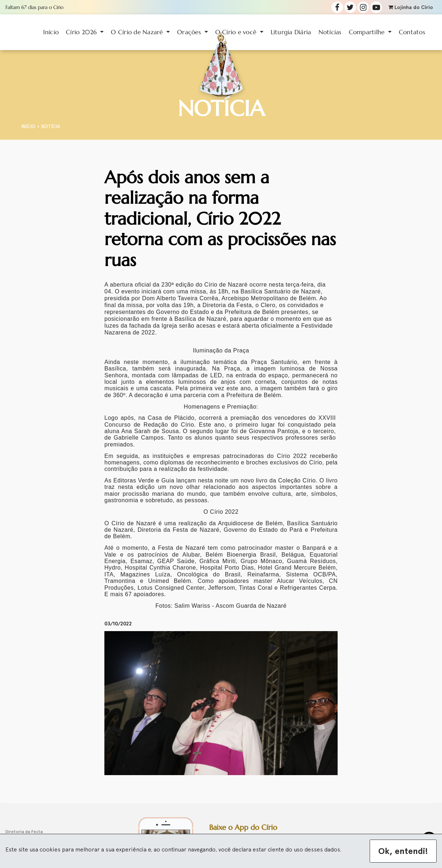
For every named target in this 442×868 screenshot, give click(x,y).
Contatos (412, 32)
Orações (190, 32)
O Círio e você (237, 32)
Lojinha (411, 7)
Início (51, 32)
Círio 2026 (82, 32)
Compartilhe (368, 32)
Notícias (330, 32)
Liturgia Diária (291, 32)
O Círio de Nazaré (138, 32)
